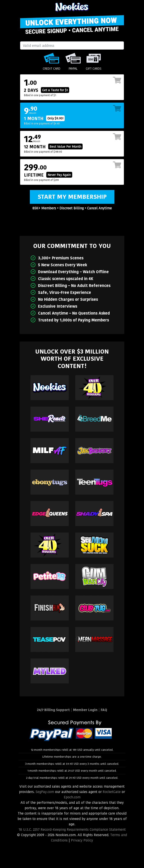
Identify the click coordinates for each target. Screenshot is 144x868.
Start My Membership (72, 197)
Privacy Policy (82, 840)
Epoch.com (72, 797)
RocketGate (112, 792)
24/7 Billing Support (53, 710)
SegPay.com (45, 792)
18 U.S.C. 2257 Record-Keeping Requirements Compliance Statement (72, 830)
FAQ (104, 710)
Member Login (85, 710)
